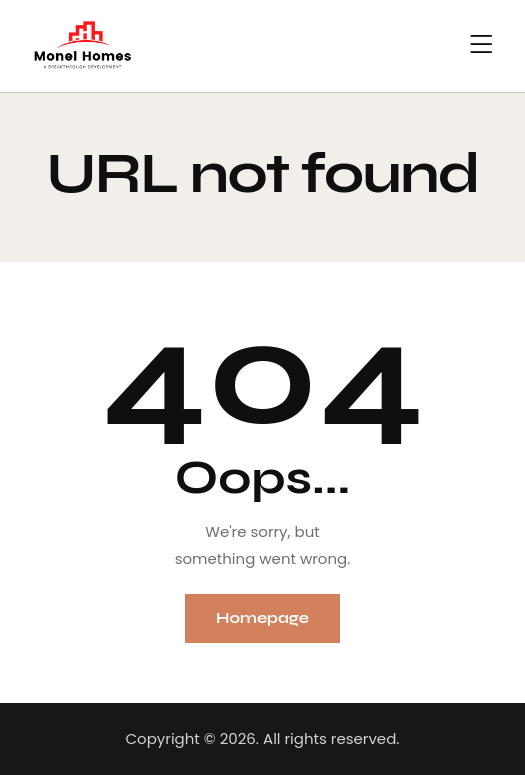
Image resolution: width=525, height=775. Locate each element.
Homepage (262, 618)
